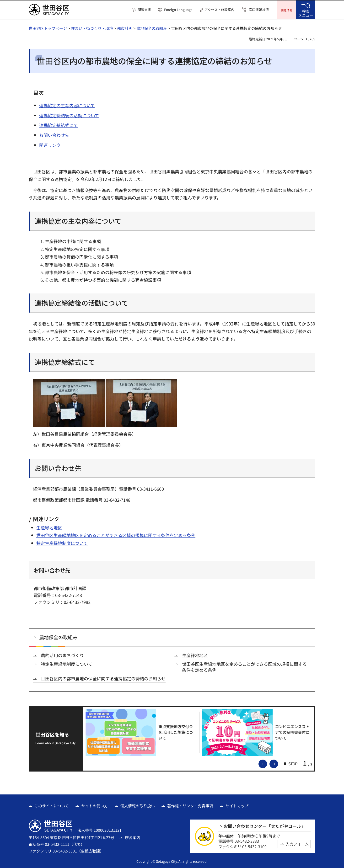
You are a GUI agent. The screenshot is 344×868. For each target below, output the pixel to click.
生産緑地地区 (49, 527)
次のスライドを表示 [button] (278, 763)
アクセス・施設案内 (219, 10)
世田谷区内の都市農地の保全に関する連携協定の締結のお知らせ (103, 678)
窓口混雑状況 (259, 10)
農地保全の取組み (152, 27)
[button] (141, 10)
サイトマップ (237, 805)
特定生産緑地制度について (62, 542)
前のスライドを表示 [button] (267, 763)
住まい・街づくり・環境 (92, 27)
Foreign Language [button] (178, 10)
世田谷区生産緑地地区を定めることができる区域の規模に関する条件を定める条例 (116, 535)
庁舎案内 (133, 837)
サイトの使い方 (95, 805)
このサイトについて (52, 805)
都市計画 (125, 27)
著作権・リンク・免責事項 (190, 805)
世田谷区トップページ (48, 27)
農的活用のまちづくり (62, 655)
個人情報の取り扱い (138, 805)
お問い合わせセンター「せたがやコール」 (264, 825)
